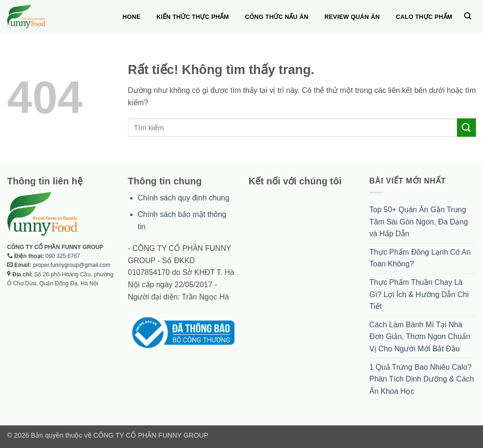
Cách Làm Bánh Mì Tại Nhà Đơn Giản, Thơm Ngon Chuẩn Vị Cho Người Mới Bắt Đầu (420, 337)
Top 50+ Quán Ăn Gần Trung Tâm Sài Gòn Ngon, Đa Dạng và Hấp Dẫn (419, 222)
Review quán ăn (352, 17)
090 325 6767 (62, 256)
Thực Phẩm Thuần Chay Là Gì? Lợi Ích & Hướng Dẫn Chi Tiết (419, 294)
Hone (132, 17)
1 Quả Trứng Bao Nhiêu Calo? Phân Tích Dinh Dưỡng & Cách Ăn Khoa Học (422, 379)
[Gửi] (466, 128)
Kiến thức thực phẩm (193, 17)
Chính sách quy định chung (183, 198)
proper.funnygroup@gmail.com (72, 265)
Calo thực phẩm (424, 17)
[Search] (468, 16)
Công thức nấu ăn (276, 17)
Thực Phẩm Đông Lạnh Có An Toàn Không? (420, 258)
